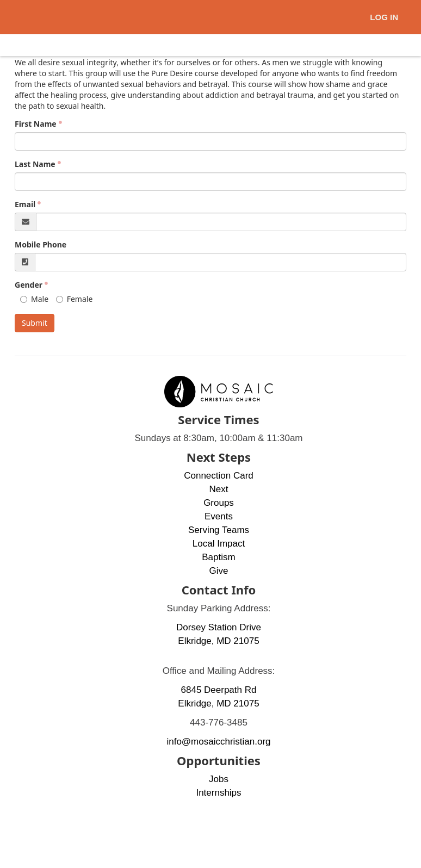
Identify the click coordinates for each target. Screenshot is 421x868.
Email (25, 204)
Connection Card (219, 476)
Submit (35, 323)
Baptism (218, 557)
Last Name (35, 164)
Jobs (219, 779)
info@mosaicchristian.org (218, 742)
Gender (29, 285)
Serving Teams (219, 530)
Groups (219, 503)
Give (219, 571)
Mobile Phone (41, 244)
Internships (218, 793)
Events (219, 516)
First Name (36, 124)
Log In (384, 17)
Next (219, 489)
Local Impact (219, 544)
